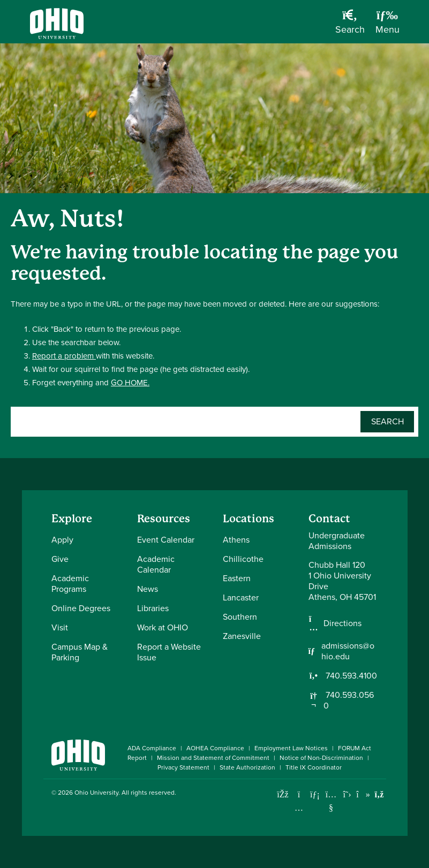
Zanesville (242, 636)
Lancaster (241, 597)
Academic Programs (70, 584)
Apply (62, 540)
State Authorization (247, 767)
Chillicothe (243, 559)
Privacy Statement (183, 767)
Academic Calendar (156, 564)
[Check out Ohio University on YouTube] (331, 801)
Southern (240, 617)
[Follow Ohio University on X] (347, 794)
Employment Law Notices (291, 748)
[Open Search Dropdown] (350, 26)
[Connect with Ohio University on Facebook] (283, 794)
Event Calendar (166, 540)
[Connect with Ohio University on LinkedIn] (315, 794)
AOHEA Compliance (215, 748)
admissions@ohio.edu (348, 651)
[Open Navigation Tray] (387, 26)
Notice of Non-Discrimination (321, 758)
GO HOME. (130, 383)
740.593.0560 (349, 701)
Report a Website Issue (169, 652)
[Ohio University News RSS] (379, 794)
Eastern (237, 578)
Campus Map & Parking (80, 652)
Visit (60, 627)
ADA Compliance (152, 748)
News (148, 589)
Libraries (153, 608)
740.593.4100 (350, 676)
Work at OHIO (163, 627)
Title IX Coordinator (314, 767)
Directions (343, 623)
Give (60, 559)
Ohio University (96, 793)
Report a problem (64, 356)
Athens (236, 540)
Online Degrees (81, 608)
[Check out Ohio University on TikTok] (363, 794)
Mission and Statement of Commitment (213, 758)
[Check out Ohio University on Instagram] (299, 808)
